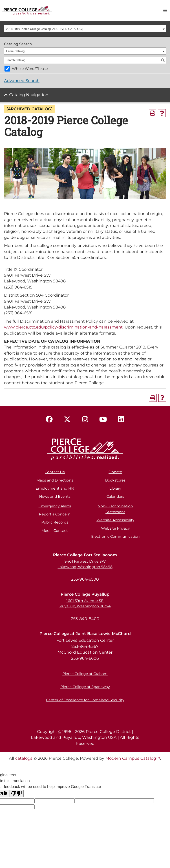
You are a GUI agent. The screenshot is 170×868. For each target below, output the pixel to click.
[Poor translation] (16, 794)
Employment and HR (55, 488)
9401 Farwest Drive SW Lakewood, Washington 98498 (85, 564)
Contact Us (55, 472)
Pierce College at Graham (85, 674)
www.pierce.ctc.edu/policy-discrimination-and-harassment (63, 327)
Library (115, 488)
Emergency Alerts (55, 506)
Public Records (55, 522)
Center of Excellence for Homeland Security (85, 700)
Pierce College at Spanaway (85, 687)
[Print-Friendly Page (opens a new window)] (152, 113)
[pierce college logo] (27, 10)
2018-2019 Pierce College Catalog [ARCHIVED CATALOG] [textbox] (44, 29)
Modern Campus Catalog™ (133, 758)
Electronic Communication (115, 536)
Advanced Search (22, 81)
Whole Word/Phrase (30, 69)
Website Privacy (115, 528)
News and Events (55, 496)
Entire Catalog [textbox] (15, 51)
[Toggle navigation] (165, 11)
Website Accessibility (115, 520)
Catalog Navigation (29, 95)
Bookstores (115, 480)
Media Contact (55, 531)
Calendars (115, 496)
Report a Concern (55, 514)
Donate (115, 472)
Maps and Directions (55, 480)
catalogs (24, 758)
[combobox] (85, 29)
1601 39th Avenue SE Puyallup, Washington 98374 (85, 603)
